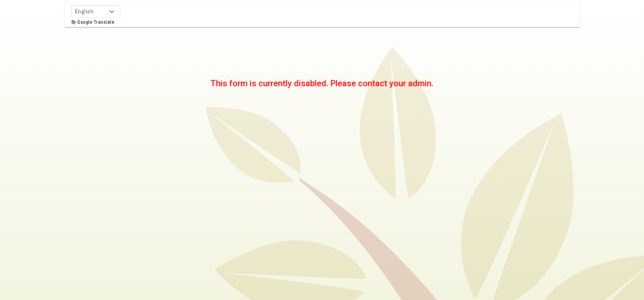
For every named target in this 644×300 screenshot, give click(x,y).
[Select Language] (96, 11)
